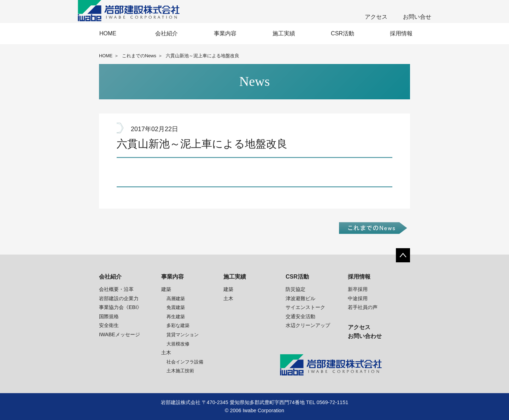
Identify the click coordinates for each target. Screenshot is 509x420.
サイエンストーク (305, 307)
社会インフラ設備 (185, 362)
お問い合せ (417, 17)
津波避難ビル (300, 298)
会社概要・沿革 (116, 289)
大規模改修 (178, 344)
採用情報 (401, 33)
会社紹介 (166, 33)
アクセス (376, 17)
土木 (166, 352)
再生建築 (176, 317)
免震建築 (176, 307)
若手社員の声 (363, 307)
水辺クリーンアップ (308, 325)
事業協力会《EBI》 (120, 307)
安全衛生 (109, 325)
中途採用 (358, 298)
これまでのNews (139, 56)
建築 (166, 289)
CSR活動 (343, 33)
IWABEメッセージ (119, 334)
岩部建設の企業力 (119, 298)
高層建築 (176, 299)
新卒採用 (358, 289)
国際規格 (109, 316)
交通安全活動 (300, 316)
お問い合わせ (365, 336)
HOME (108, 33)
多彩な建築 (178, 325)
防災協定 (296, 289)
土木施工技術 (180, 371)
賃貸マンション (183, 335)
